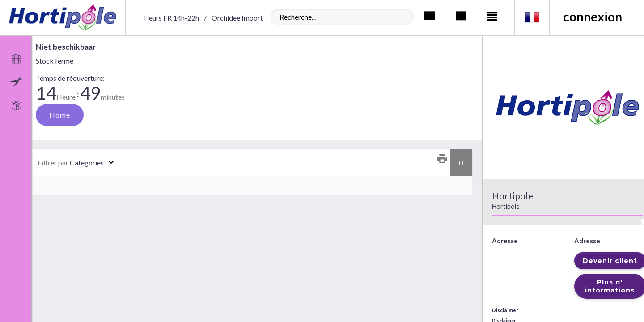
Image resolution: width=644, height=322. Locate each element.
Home (60, 115)
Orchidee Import (237, 18)
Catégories (71, 163)
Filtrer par (53, 163)
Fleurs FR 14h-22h (171, 18)
